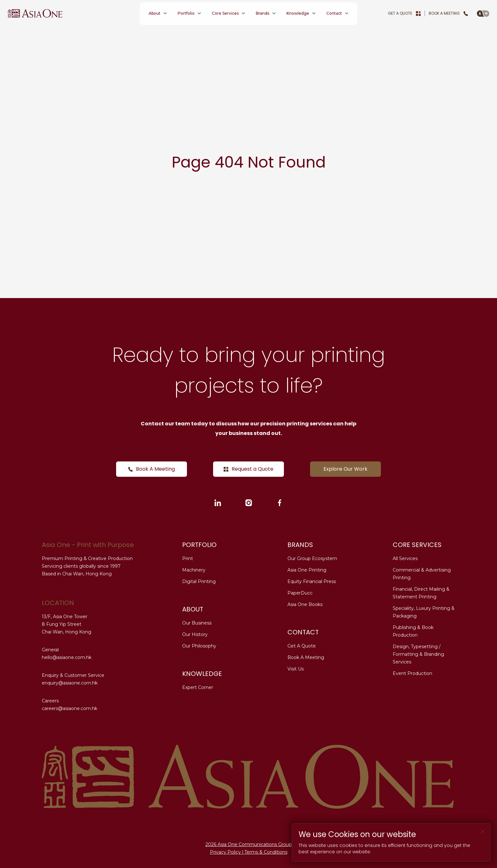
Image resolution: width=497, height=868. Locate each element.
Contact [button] (334, 13)
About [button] (155, 13)
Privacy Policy (225, 852)
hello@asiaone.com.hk (67, 657)
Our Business (197, 623)
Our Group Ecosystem (312, 558)
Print (188, 558)
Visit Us (296, 669)
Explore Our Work (345, 469)
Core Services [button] (225, 13)
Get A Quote (404, 13)
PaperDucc (300, 593)
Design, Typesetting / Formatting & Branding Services (418, 654)
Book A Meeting (448, 13)
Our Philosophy (199, 646)
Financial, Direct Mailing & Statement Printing (421, 593)
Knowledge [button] (298, 13)
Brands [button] (263, 13)
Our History (195, 634)
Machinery (194, 570)
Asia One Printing (307, 570)
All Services (405, 558)
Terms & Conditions (266, 852)
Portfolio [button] (186, 13)
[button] (483, 13)
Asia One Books (305, 604)
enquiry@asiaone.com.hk (70, 683)
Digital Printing (199, 581)
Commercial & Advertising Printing (422, 574)
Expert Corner (198, 687)
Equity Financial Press (312, 581)
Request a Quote (248, 469)
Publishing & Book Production (413, 631)
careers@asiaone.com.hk (70, 708)
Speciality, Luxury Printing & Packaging (424, 612)
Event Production (412, 673)
